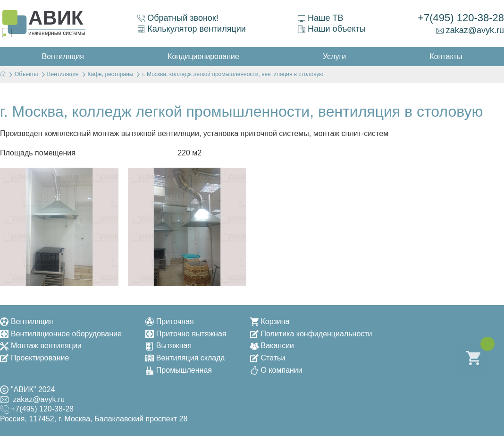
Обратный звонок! (178, 18)
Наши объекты (332, 29)
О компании (276, 370)
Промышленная (179, 370)
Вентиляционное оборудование (61, 334)
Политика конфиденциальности (311, 334)
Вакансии (272, 346)
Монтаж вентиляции (41, 346)
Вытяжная (168, 346)
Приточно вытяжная (186, 334)
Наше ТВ (320, 18)
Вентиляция (26, 321)
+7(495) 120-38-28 (461, 18)
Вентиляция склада (185, 358)
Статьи (268, 358)
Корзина (270, 321)
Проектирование (34, 358)
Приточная (170, 321)
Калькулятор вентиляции (192, 29)
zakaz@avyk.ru (470, 30)
